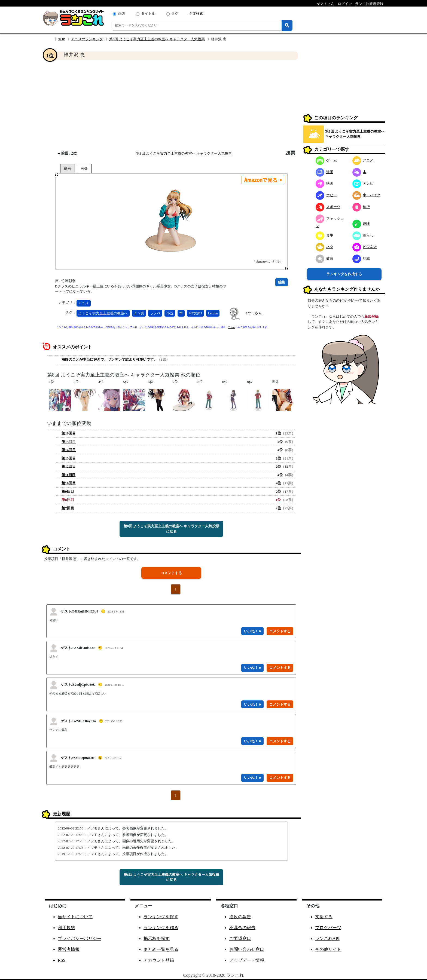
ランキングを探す (161, 917)
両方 (122, 13)
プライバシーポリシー (80, 938)
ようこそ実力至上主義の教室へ (103, 313)
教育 (324, 258)
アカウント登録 (159, 960)
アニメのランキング (87, 39)
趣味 (361, 224)
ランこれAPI (327, 938)
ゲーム (326, 160)
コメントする (171, 573)
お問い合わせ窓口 (247, 949)
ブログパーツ (328, 928)
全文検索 (196, 13)
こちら (232, 327)
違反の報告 (240, 917)
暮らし (363, 235)
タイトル (148, 13)
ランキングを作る (161, 928)
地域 (361, 258)
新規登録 (371, 316)
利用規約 (66, 928)
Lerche (213, 313)
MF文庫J (195, 313)
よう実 (139, 313)
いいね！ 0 (252, 631)
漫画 (324, 172)
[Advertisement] (171, 105)
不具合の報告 (242, 928)
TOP (62, 39)
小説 (170, 313)
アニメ (83, 303)
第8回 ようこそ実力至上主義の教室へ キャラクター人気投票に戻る (171, 529)
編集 (282, 282)
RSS (62, 960)
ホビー (326, 195)
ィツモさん (253, 313)
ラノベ (155, 313)
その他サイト (328, 949)
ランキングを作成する (344, 274)
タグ (175, 13)
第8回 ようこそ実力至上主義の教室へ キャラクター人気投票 (157, 39)
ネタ (324, 247)
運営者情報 (69, 949)
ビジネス (365, 247)
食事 (324, 235)
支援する (324, 917)
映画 (324, 183)
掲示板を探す (157, 938)
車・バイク (367, 195)
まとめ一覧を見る (161, 949)
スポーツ (328, 207)
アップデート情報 (247, 960)
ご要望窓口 (240, 938)
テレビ (363, 183)
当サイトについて (75, 917)
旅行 (361, 207)
